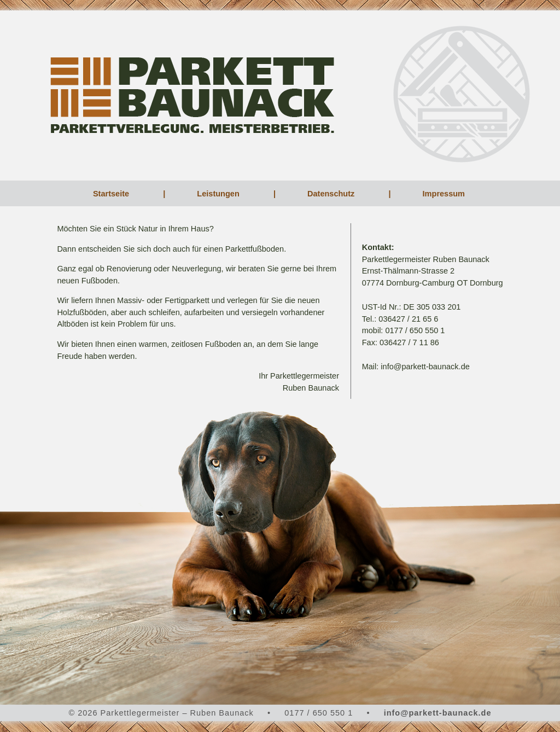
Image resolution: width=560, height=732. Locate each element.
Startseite (112, 194)
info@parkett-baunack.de (438, 713)
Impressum (445, 194)
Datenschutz (332, 194)
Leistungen (219, 194)
